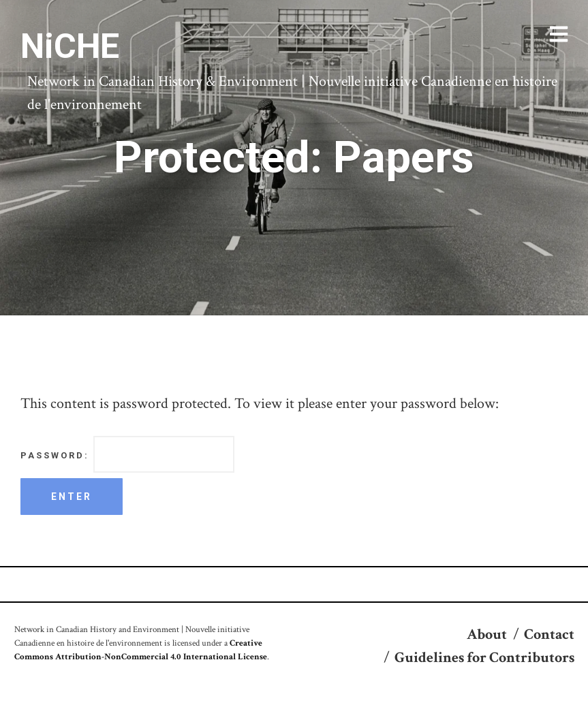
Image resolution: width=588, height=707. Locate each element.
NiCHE (70, 46)
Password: (127, 454)
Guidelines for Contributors (484, 658)
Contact (549, 634)
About (487, 634)
